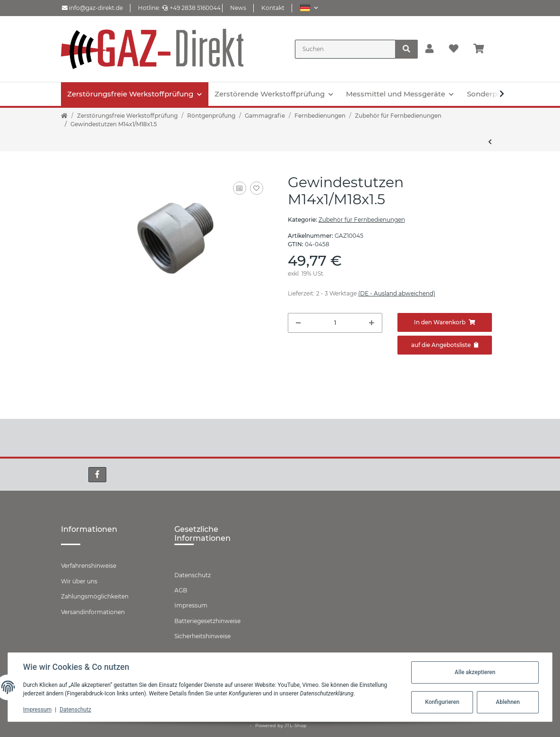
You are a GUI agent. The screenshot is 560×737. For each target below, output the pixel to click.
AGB (181, 590)
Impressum (191, 605)
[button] (309, 8)
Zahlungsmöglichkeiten (95, 596)
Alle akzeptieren (475, 672)
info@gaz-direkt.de (92, 8)
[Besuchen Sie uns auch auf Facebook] (97, 475)
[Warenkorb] (483, 49)
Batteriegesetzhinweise (207, 621)
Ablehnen (508, 702)
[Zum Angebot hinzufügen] (445, 345)
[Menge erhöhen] (372, 323)
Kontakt (273, 8)
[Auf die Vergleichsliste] (240, 188)
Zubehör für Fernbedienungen (362, 220)
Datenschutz (193, 575)
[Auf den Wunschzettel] (257, 188)
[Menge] (335, 323)
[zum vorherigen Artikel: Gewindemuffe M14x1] (490, 142)
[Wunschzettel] (454, 49)
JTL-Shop (296, 725)
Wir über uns (79, 581)
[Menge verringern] (298, 323)
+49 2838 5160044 (191, 8)
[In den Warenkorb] (445, 322)
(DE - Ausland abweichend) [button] (397, 293)
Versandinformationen (93, 612)
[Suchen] (345, 49)
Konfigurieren (442, 702)
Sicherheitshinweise (202, 636)
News (238, 8)
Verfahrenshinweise (89, 566)
